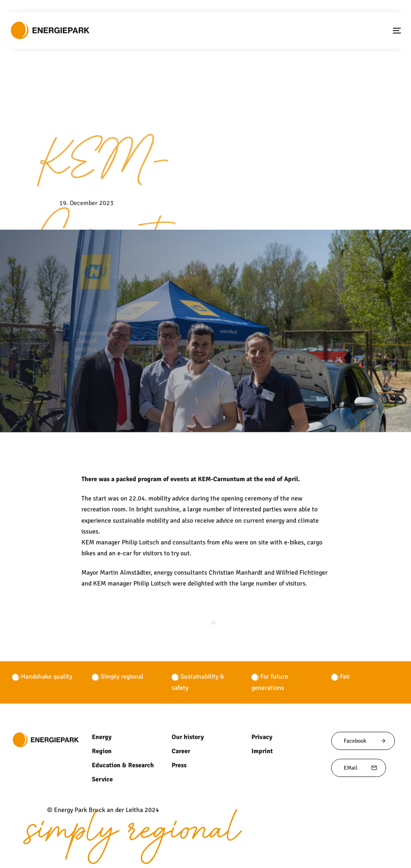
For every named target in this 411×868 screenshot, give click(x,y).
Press (179, 765)
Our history (187, 737)
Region (101, 751)
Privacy (261, 737)
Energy (101, 737)
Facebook (365, 741)
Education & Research (122, 765)
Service (102, 779)
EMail (361, 768)
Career (181, 751)
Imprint (262, 751)
